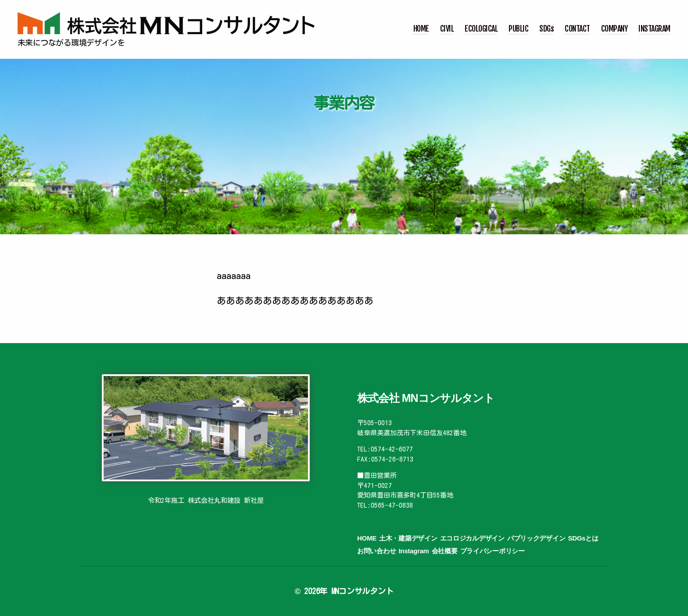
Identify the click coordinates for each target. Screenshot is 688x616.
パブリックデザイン (536, 538)
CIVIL (447, 29)
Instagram (414, 551)
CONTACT (577, 29)
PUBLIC (518, 29)
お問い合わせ (376, 551)
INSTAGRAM (654, 29)
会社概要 (445, 551)
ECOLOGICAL (481, 29)
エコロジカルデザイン (472, 538)
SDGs (546, 29)
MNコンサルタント (362, 591)
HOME (421, 29)
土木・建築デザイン (408, 538)
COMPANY (615, 29)
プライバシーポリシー (493, 551)
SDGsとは (583, 538)
